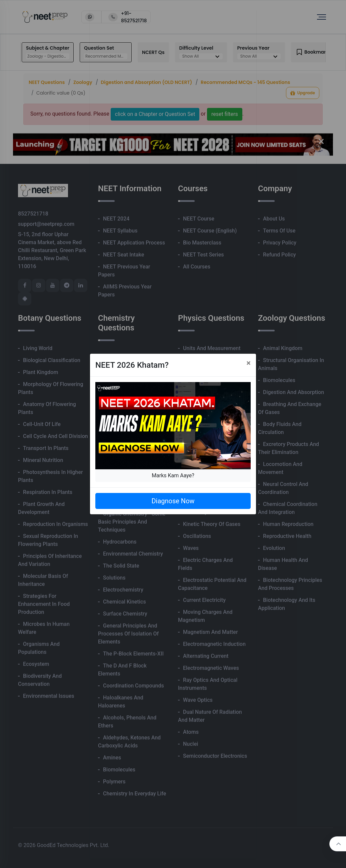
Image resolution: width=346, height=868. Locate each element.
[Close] (248, 363)
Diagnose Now (173, 501)
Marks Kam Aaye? (173, 475)
